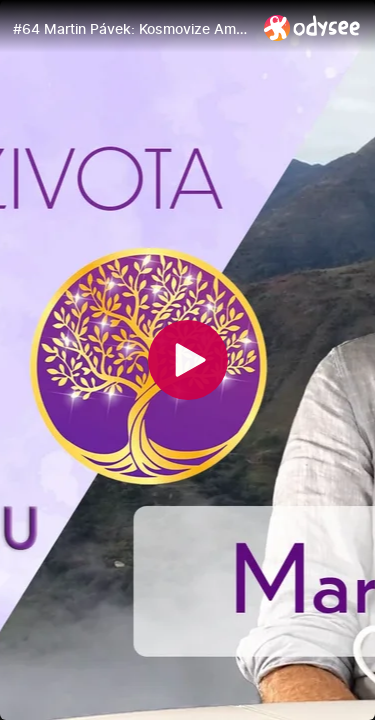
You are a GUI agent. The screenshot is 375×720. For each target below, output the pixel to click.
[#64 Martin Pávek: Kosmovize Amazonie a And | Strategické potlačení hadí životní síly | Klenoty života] (130, 29)
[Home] (312, 27)
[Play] (188, 360)
